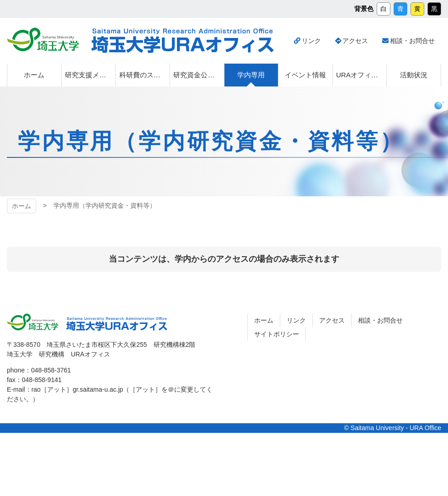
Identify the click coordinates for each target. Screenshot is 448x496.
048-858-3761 (51, 370)
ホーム (21, 206)
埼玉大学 (43, 39)
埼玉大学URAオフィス (183, 41)
